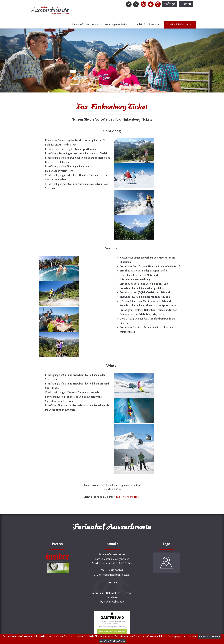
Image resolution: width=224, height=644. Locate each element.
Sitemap (126, 593)
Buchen (186, 4)
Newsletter (112, 598)
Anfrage (169, 4)
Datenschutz (113, 593)
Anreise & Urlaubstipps (180, 25)
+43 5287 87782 (114, 571)
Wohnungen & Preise (115, 25)
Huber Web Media (114, 602)
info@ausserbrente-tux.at (116, 575)
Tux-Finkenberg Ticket (128, 497)
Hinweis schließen (209, 637)
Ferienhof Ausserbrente (85, 25)
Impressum (98, 593)
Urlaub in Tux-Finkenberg (147, 25)
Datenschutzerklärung (113, 641)
